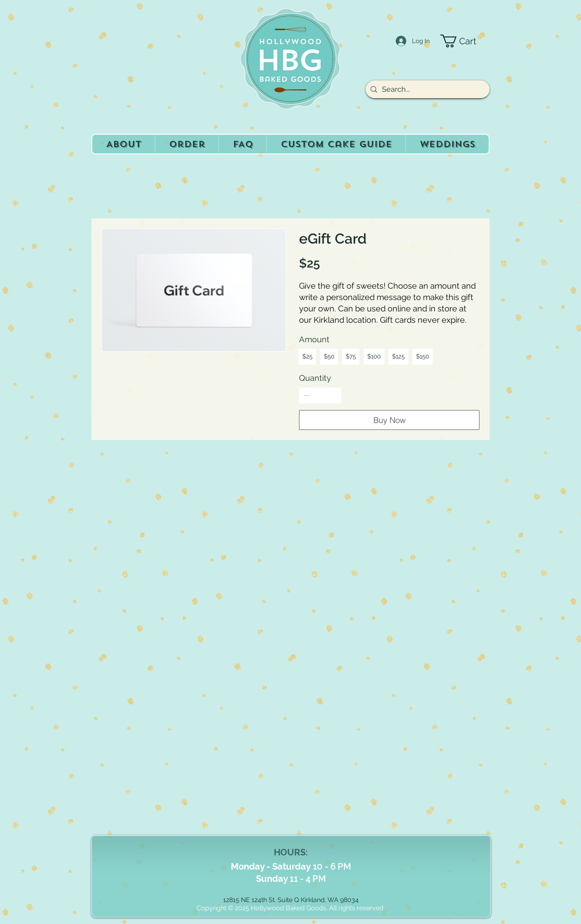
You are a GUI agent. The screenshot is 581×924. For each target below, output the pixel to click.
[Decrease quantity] (307, 396)
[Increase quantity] (334, 396)
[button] (465, 41)
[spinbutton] (320, 396)
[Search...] (427, 89)
